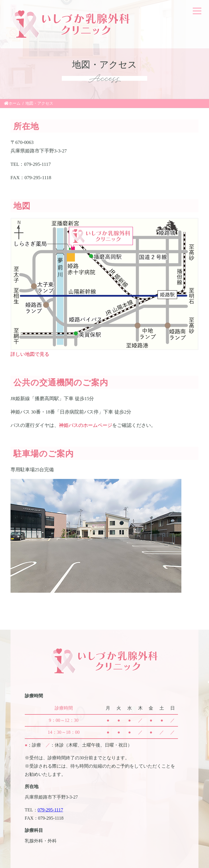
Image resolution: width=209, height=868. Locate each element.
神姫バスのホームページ (86, 425)
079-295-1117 (50, 810)
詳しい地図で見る (30, 354)
